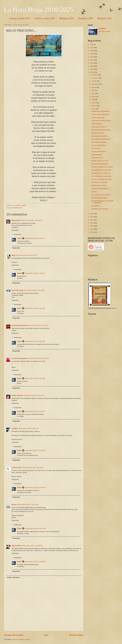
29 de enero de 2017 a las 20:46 (35, 562)
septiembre (96, 84)
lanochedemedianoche (19, 325)
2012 (92, 226)
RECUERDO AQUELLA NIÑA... (102, 130)
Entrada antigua (76, 635)
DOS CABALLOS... (98, 158)
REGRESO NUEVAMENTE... (101, 189)
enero (94, 109)
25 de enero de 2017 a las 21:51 (34, 395)
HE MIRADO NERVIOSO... (100, 198)
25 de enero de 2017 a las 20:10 (26, 255)
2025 (92, 48)
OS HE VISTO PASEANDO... (101, 114)
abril (93, 100)
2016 (92, 214)
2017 (92, 72)
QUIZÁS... (95, 192)
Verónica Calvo (17, 468)
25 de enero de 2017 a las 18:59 (31, 220)
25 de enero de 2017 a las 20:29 (39, 358)
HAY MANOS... (96, 148)
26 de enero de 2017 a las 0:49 (35, 341)
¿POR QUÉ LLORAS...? (99, 127)
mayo (94, 97)
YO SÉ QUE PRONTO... (99, 152)
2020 (92, 63)
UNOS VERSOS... (97, 124)
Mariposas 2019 (67, 18)
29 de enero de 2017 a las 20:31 (32, 546)
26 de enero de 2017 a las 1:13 (29, 428)
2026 (92, 44)
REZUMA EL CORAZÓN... (100, 182)
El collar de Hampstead (20, 358)
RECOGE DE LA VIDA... (99, 186)
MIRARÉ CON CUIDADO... (100, 209)
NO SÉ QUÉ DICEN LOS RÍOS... (102, 179)
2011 (92, 229)
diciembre (95, 75)
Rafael (19, 238)
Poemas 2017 (18, 208)
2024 (92, 51)
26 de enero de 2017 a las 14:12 (33, 468)
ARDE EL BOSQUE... (98, 118)
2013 (92, 223)
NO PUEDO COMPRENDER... (101, 139)
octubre (94, 81)
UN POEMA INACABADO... (100, 164)
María (14, 255)
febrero (94, 106)
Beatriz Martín (16, 546)
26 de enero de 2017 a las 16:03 (35, 488)
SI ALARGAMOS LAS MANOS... (102, 176)
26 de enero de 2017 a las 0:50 (35, 411)
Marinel (14, 504)
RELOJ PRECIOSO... (98, 133)
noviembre (95, 78)
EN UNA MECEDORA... (99, 145)
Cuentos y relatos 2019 (19, 18)
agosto (94, 87)
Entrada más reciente (13, 635)
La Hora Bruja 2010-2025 (39, 10)
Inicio (46, 635)
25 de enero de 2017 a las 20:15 (34, 290)
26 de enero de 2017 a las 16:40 (28, 504)
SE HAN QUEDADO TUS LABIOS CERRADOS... (102, 202)
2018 (92, 69)
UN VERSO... (96, 206)
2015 (92, 217)
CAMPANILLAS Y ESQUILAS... (102, 173)
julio (93, 90)
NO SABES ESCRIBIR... (99, 142)
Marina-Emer (16, 220)
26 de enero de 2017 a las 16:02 (35, 450)
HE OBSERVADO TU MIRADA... (102, 170)
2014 (92, 220)
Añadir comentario (13, 577)
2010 (92, 232)
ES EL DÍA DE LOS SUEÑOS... (102, 195)
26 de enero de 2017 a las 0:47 (35, 238)
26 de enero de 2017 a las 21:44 (35, 528)
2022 (92, 57)
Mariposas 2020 (86, 18)
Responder (15, 230)
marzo (94, 103)
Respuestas (18, 234)
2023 (92, 54)
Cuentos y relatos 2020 (45, 18)
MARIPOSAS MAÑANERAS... (101, 111)
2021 (92, 60)
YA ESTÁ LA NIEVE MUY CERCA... (103, 167)
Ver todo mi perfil (104, 31)
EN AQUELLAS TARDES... (100, 136)
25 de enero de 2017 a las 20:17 (38, 325)
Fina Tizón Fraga (17, 290)
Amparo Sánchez (17, 395)
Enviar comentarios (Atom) (22, 639)
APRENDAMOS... (97, 155)
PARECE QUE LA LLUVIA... (100, 161)
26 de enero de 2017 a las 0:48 (35, 308)
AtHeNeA (15, 428)
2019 (92, 66)
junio (94, 93)
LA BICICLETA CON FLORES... (102, 121)
